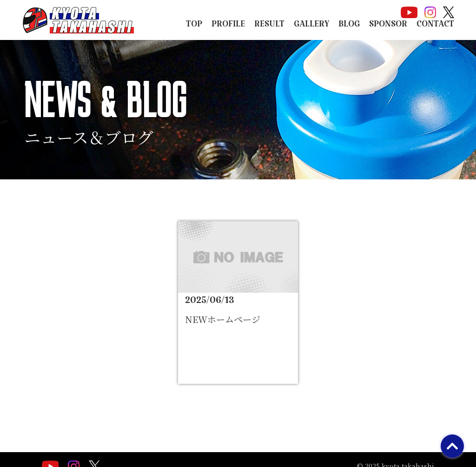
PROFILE (228, 27)
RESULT (269, 27)
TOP (194, 27)
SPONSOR (388, 27)
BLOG (349, 27)
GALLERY (311, 27)
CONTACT (435, 27)
